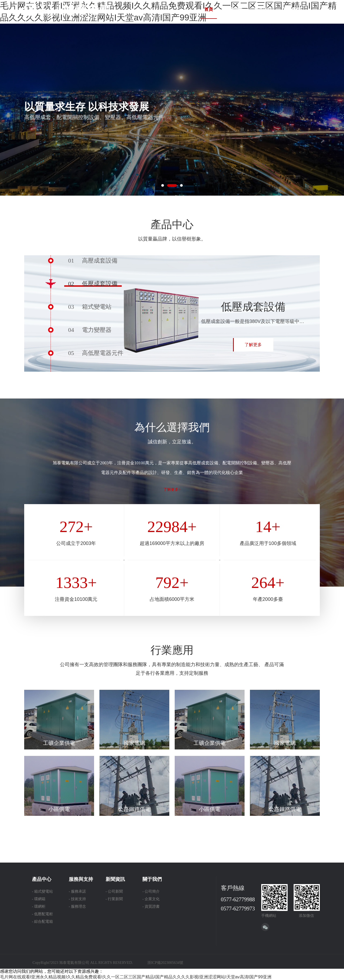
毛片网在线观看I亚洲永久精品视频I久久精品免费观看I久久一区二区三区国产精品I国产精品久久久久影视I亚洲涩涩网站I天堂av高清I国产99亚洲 (136, 977)
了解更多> (172, 489)
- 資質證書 (151, 907)
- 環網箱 (39, 899)
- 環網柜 (39, 907)
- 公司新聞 (114, 891)
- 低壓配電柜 (42, 914)
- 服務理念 (77, 907)
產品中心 (263, 9)
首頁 (209, 9)
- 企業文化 (151, 899)
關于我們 (234, 9)
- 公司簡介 (151, 891)
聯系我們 (292, 9)
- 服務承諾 (77, 891)
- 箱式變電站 (42, 891)
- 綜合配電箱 (42, 922)
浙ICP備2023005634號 (165, 963)
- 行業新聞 (114, 899)
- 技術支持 (77, 899)
